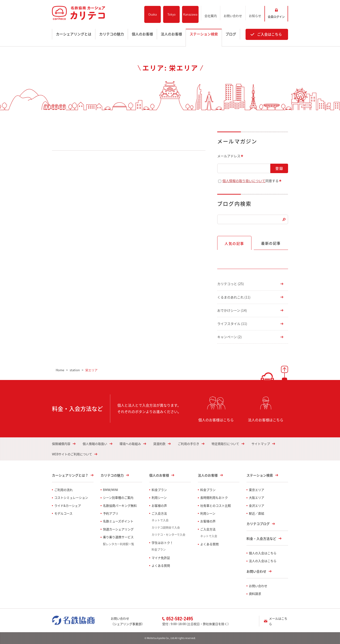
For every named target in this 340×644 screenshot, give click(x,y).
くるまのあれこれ (234, 297)
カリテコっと (231, 284)
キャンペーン (229, 337)
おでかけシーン (232, 310)
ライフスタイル (232, 324)
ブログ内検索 (234, 203)
